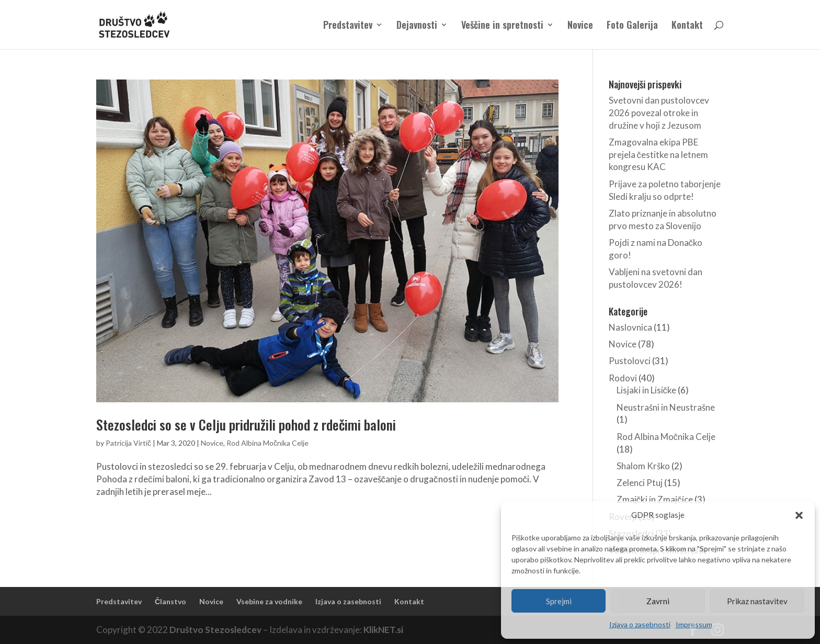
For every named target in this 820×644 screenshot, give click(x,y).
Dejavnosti (417, 26)
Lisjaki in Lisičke (647, 390)
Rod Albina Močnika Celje (267, 443)
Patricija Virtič (128, 443)
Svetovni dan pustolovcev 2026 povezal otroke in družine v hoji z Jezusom (659, 113)
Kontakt (687, 26)
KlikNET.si (383, 630)
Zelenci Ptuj (640, 483)
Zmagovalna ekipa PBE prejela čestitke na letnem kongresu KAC (659, 155)
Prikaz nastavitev (757, 601)
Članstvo (170, 601)
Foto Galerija (632, 26)
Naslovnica (630, 327)
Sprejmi (559, 601)
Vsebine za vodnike (269, 601)
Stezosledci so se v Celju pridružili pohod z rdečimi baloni (246, 425)
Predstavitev (348, 26)
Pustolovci (630, 361)
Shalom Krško (643, 466)
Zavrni (658, 601)
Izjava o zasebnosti (640, 624)
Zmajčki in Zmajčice (655, 499)
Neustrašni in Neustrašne (666, 407)
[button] (799, 515)
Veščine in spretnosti (502, 26)
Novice (580, 26)
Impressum (694, 624)
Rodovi (623, 378)
